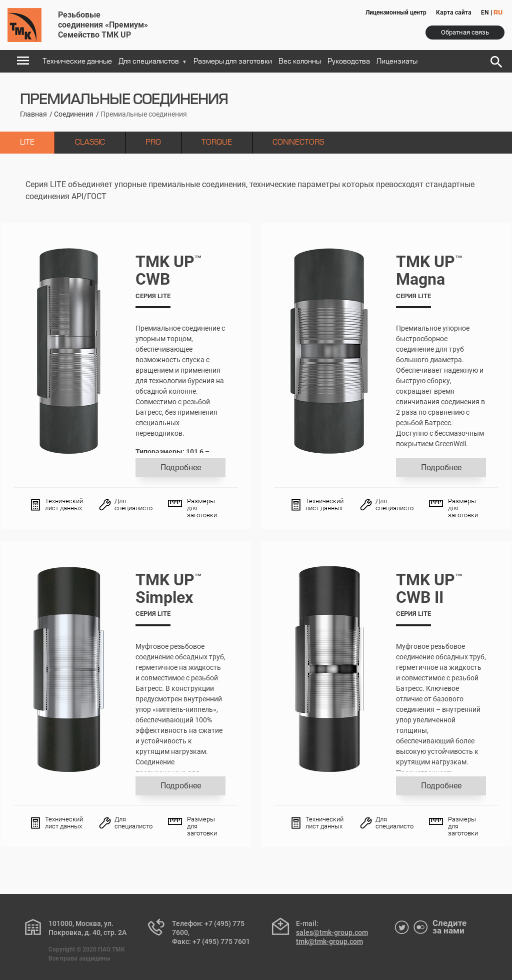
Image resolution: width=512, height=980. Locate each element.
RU (498, 13)
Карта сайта (454, 13)
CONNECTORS (298, 142)
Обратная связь (465, 32)
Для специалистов (153, 62)
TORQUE (217, 142)
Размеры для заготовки (233, 61)
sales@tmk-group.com (332, 932)
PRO (153, 142)
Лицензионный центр (396, 13)
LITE (27, 142)
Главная (33, 114)
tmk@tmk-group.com (329, 941)
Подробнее (180, 467)
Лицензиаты (397, 61)
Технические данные (77, 61)
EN (485, 13)
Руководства (349, 61)
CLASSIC (90, 142)
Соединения (74, 114)
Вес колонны (300, 61)
